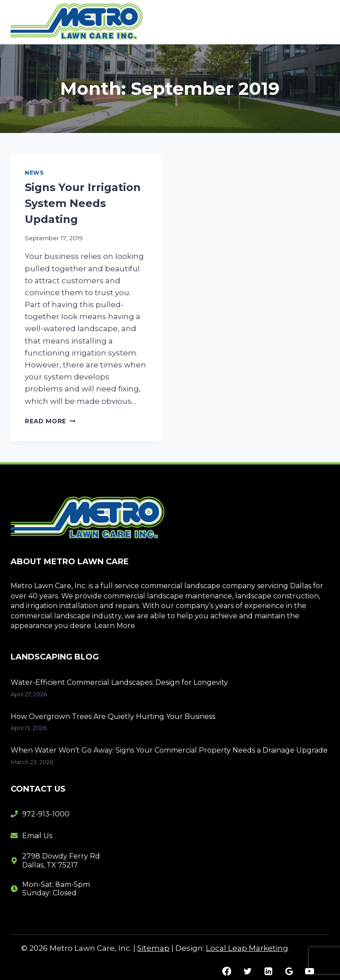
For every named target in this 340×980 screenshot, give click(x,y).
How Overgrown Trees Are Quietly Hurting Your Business (114, 716)
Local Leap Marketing (247, 948)
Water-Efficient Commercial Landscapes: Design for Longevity (120, 682)
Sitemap (153, 948)
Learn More (115, 626)
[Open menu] (319, 22)
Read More (50, 421)
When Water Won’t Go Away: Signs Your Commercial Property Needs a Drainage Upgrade (169, 750)
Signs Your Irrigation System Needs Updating (83, 203)
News (34, 173)
